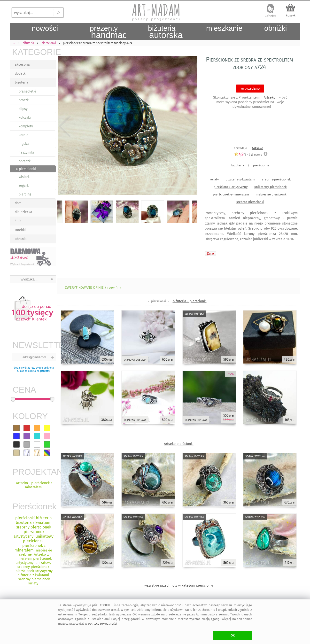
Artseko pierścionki (179, 444)
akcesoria (22, 65)
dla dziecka (23, 212)
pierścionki (261, 165)
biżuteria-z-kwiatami (240, 179)
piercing (25, 194)
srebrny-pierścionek (276, 179)
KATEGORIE (34, 52)
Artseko (270, 97)
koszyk (291, 15)
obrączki (25, 161)
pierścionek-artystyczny (231, 187)
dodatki (21, 74)
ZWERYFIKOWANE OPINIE (94, 288)
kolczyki (25, 118)
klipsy (23, 109)
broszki (24, 100)
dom (18, 203)
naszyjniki (26, 152)
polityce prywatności (103, 624)
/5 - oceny (248, 155)
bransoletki (27, 91)
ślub (18, 221)
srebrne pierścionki (250, 202)
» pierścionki (26, 169)
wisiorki (25, 177)
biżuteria (22, 82)
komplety (26, 126)
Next (190, 126)
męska (24, 144)
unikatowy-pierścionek (271, 187)
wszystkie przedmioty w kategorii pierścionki (179, 586)
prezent (45, 371)
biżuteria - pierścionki (190, 301)
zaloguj (271, 15)
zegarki (24, 186)
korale (23, 135)
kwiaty (214, 179)
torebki (20, 230)
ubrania (21, 239)
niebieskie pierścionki (272, 194)
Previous (65, 126)
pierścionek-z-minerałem (231, 194)
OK (233, 635)
